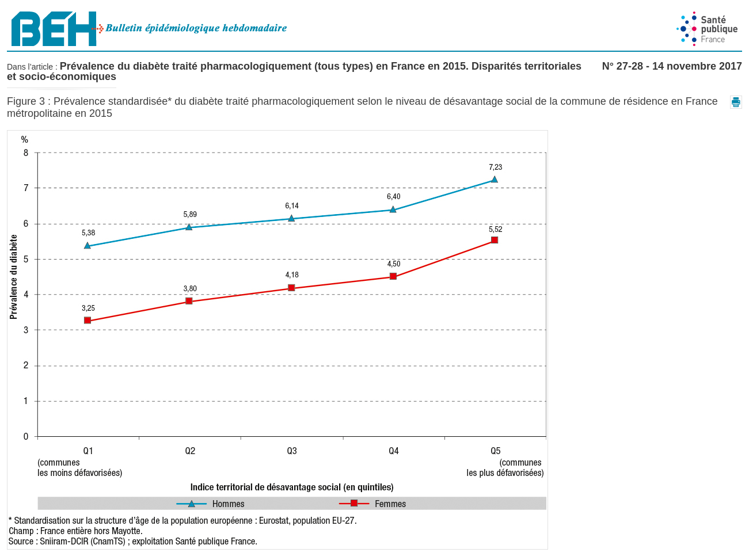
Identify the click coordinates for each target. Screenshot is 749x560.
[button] (736, 102)
